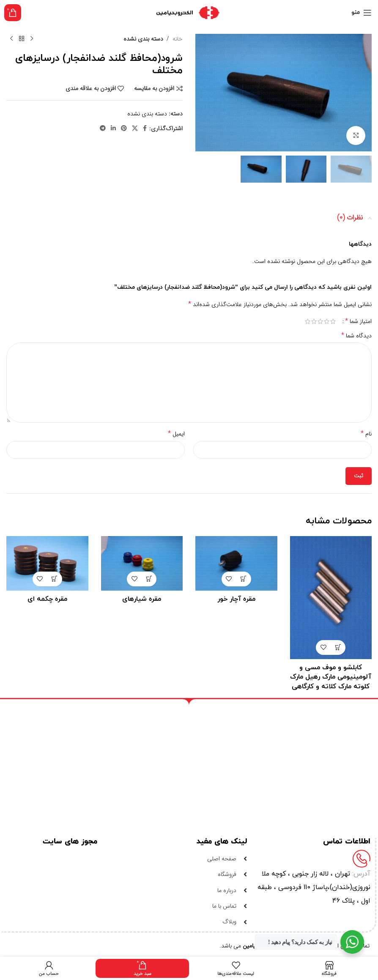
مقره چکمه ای (47, 599)
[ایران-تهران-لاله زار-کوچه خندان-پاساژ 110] (185, 762)
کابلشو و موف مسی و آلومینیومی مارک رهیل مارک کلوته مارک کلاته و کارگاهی (331, 677)
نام (366, 434)
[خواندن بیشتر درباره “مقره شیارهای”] (149, 579)
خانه (178, 39)
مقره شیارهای (142, 599)
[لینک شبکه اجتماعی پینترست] (124, 129)
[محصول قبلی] (32, 39)
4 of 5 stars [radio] (314, 321)
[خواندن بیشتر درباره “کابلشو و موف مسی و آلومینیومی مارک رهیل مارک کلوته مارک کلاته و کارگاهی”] (338, 647)
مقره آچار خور (236, 599)
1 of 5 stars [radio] (333, 321)
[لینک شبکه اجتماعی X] (135, 129)
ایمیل (176, 434)
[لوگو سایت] (189, 12)
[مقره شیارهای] (142, 563)
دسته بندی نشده (143, 39)
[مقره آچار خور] (236, 563)
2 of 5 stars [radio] (327, 321)
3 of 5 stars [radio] (320, 321)
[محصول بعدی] (11, 39)
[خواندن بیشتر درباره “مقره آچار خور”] (244, 579)
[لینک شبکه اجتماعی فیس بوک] (145, 129)
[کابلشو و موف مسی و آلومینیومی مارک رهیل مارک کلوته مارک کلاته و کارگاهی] (331, 598)
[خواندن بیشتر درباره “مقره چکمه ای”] (55, 579)
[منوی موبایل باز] (362, 13)
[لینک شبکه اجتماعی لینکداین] (113, 129)
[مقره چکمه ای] (47, 563)
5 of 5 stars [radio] (308, 321)
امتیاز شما (358, 321)
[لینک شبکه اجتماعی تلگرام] (103, 129)
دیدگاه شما (356, 336)
